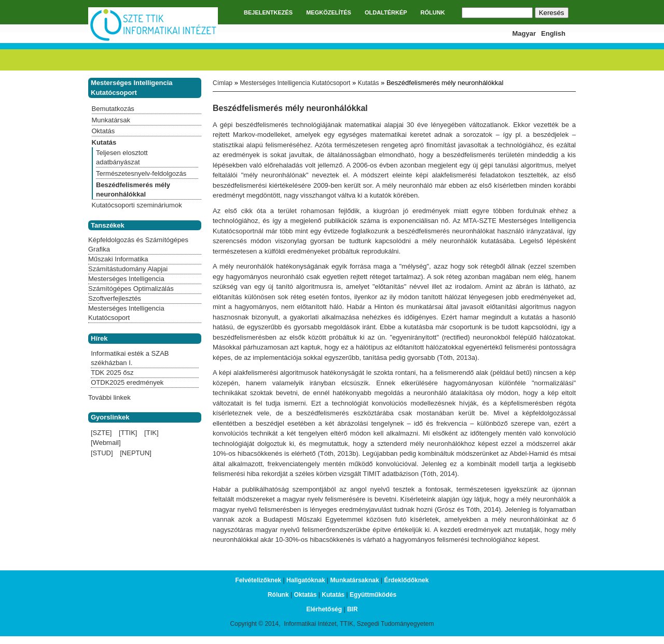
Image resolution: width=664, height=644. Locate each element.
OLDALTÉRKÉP (386, 12)
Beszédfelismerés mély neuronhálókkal (133, 190)
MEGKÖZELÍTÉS (329, 12)
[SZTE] (101, 433)
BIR (352, 609)
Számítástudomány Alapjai (128, 269)
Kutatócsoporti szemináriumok (137, 205)
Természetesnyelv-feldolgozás (141, 173)
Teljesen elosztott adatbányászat (122, 157)
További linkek (109, 397)
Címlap (223, 83)
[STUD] (102, 453)
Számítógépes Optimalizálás (131, 289)
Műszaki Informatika (118, 259)
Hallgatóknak (306, 580)
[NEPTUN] (136, 453)
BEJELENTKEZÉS (268, 12)
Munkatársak (111, 120)
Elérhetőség (324, 609)
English (553, 33)
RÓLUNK (433, 12)
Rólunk (278, 595)
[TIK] (151, 433)
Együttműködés (373, 595)
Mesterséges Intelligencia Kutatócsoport (295, 83)
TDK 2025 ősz (112, 373)
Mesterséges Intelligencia (126, 279)
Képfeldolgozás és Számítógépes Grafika (138, 244)
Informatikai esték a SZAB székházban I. (130, 358)
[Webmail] (106, 443)
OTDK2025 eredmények (127, 382)
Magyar (524, 33)
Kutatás (369, 83)
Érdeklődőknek (406, 580)
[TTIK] (128, 433)
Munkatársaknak (355, 580)
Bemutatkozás (113, 109)
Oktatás (103, 131)
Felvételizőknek (259, 580)
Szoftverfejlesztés (115, 298)
